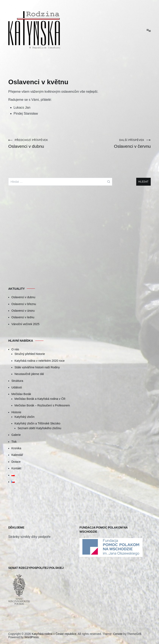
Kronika (16, 448)
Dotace (16, 462)
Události (17, 387)
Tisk (14, 442)
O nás (15, 349)
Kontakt (16, 468)
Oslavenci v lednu (23, 317)
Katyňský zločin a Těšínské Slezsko (37, 423)
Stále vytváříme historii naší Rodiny (37, 367)
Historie (16, 412)
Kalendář (17, 455)
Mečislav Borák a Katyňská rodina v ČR (40, 399)
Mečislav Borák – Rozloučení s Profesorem (42, 405)
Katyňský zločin (24, 417)
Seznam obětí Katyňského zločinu (39, 428)
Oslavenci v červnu (115, 144)
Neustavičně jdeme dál (29, 374)
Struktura (17, 381)
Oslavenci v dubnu (44, 144)
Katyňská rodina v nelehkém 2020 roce (40, 361)
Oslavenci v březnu (24, 304)
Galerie (16, 435)
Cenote (118, 634)
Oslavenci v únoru (23, 311)
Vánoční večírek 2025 (25, 324)
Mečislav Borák (21, 394)
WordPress (32, 637)
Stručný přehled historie (30, 354)
